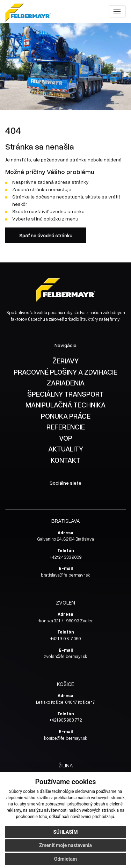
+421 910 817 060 (66, 639)
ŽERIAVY (65, 361)
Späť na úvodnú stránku (46, 235)
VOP (66, 438)
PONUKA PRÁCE (66, 416)
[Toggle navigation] (117, 11)
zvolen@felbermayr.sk (65, 656)
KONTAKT (65, 460)
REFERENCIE (66, 427)
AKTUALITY (66, 449)
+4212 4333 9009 (66, 557)
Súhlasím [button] (66, 832)
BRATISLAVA (66, 520)
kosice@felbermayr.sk (66, 738)
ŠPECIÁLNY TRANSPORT (65, 394)
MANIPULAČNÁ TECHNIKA (65, 405)
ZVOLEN (65, 602)
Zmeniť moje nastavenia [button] (65, 845)
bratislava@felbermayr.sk (65, 575)
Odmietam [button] (65, 859)
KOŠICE (65, 684)
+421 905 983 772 (66, 720)
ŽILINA (66, 765)
